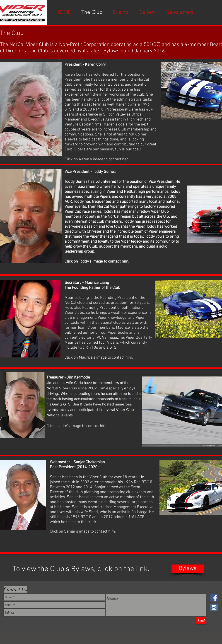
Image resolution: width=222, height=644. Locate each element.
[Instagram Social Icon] (214, 607)
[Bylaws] (188, 569)
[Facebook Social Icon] (214, 598)
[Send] (201, 621)
